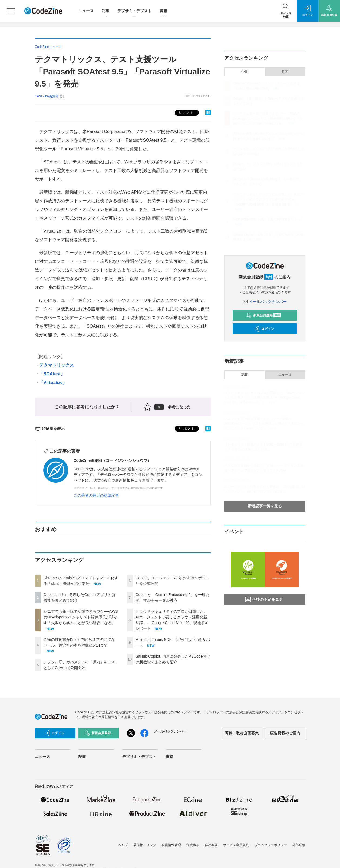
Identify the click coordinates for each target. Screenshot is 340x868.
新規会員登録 (264, 315)
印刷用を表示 (50, 429)
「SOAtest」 (52, 374)
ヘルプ (123, 845)
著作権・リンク (145, 845)
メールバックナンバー (265, 302)
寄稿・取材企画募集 (242, 733)
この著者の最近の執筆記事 (96, 495)
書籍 (163, 11)
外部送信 (299, 845)
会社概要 (211, 845)
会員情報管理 (171, 845)
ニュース (86, 11)
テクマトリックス (57, 365)
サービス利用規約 (236, 845)
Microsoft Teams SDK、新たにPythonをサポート (268, 219)
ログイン (264, 329)
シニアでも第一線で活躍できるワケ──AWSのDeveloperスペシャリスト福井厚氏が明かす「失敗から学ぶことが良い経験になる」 (81, 617)
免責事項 (193, 845)
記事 (105, 11)
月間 (285, 72)
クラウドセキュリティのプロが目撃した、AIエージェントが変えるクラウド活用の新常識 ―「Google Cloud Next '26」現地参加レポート (268, 199)
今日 (245, 72)
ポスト (185, 113)
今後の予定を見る (264, 599)
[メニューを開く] (11, 11)
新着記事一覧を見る (265, 506)
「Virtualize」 (53, 382)
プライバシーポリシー (271, 845)
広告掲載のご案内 (285, 733)
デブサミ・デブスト (134, 11)
